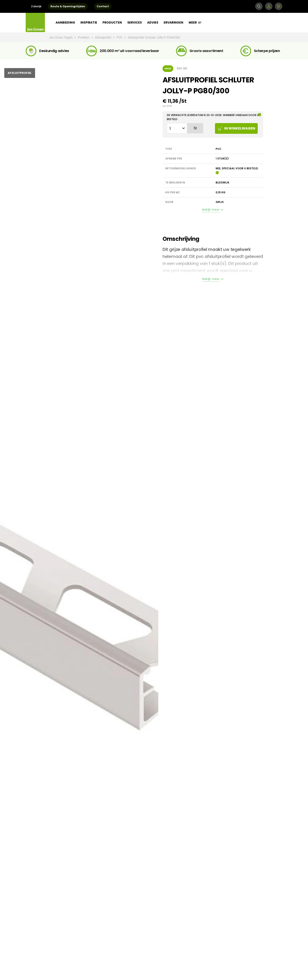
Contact (103, 6)
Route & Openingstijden (68, 6)
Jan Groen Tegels (61, 37)
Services (135, 22)
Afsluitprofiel (104, 37)
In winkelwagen (236, 128)
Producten (112, 22)
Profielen (84, 37)
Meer (195, 22)
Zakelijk (36, 6)
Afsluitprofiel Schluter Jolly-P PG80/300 (154, 37)
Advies (153, 22)
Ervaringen (173, 22)
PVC (120, 37)
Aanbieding (65, 22)
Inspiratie (89, 22)
